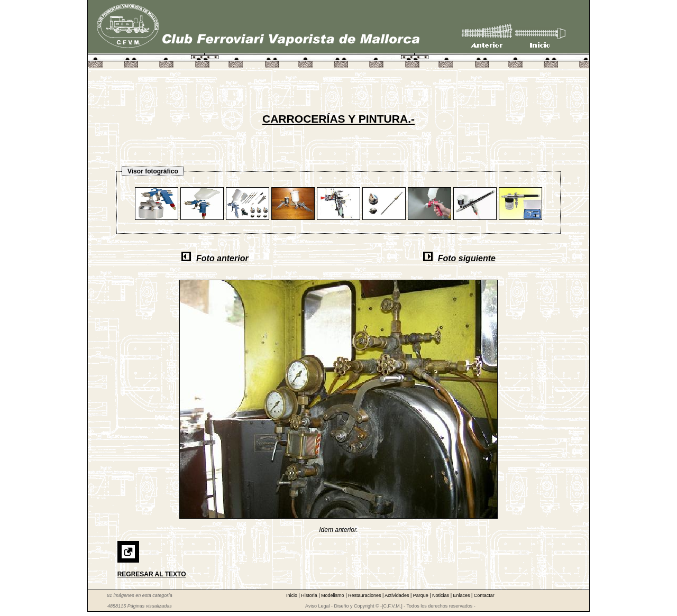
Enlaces (462, 595)
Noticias (441, 595)
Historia (310, 595)
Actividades (397, 595)
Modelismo (333, 595)
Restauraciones (365, 595)
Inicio (292, 595)
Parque (422, 595)
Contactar (484, 595)
